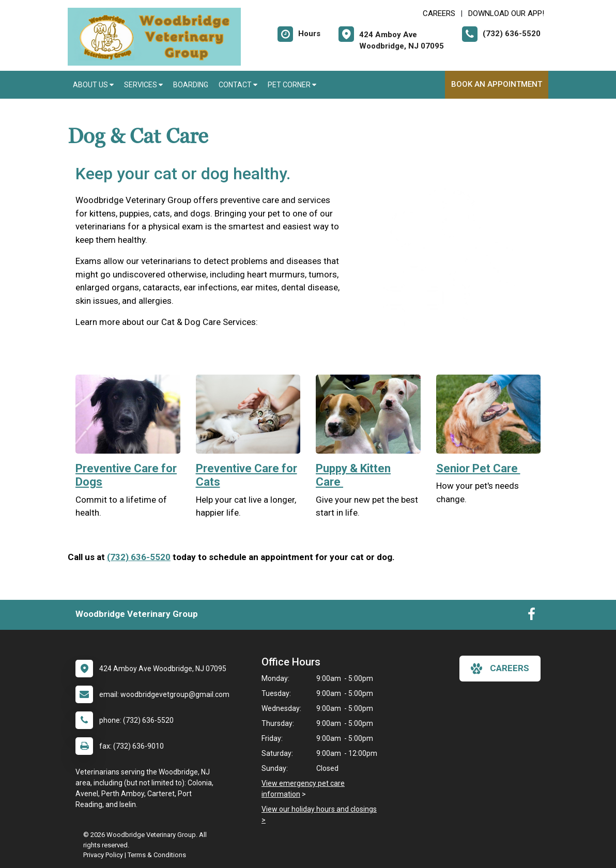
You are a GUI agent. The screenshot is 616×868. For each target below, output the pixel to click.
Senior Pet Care (478, 468)
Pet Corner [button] (292, 85)
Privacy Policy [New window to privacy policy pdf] (103, 855)
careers (500, 669)
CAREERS (439, 13)
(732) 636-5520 (139, 557)
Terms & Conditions (157, 855)
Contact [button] (238, 85)
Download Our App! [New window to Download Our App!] (506, 13)
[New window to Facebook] (532, 616)
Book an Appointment (497, 84)
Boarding (191, 85)
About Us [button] (93, 85)
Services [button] (143, 85)
